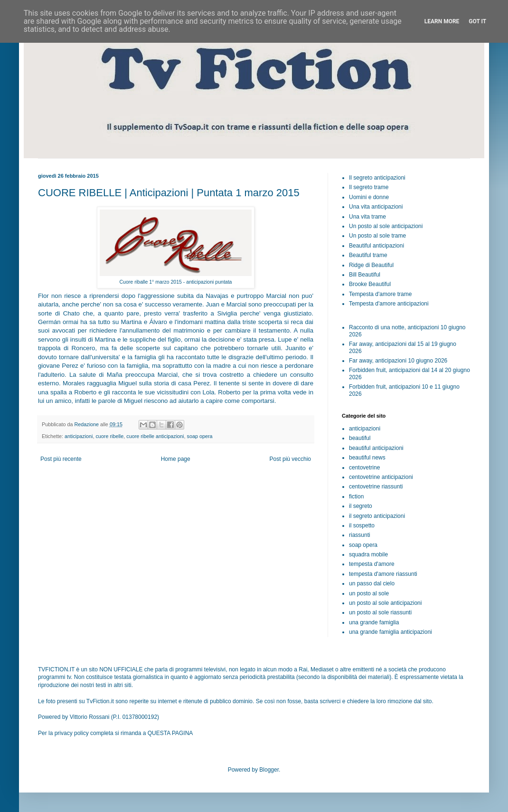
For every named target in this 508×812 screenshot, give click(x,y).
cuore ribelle (109, 436)
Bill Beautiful (365, 275)
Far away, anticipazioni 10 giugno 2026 (398, 361)
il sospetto (362, 525)
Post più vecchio (290, 459)
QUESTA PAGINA (170, 733)
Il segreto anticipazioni (377, 178)
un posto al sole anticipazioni (385, 603)
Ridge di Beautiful (371, 265)
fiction (356, 497)
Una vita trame (367, 217)
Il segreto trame (369, 187)
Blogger (269, 770)
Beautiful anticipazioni (376, 246)
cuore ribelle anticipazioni (155, 436)
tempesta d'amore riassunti (383, 574)
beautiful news (367, 458)
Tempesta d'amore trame (380, 294)
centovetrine (364, 468)
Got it (477, 21)
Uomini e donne (369, 197)
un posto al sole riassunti (380, 612)
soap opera (200, 436)
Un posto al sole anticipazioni (386, 226)
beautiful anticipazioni (376, 448)
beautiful (360, 438)
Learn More (442, 21)
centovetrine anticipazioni (381, 477)
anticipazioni (79, 436)
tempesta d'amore (372, 564)
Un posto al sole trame (377, 236)
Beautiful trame (368, 255)
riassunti (360, 535)
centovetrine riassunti (376, 487)
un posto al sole (369, 593)
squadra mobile (368, 554)
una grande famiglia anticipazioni (390, 632)
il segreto (361, 506)
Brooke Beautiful (370, 284)
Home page (176, 459)
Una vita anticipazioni (376, 207)
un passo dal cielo (372, 583)
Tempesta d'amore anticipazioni (389, 304)
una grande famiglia (374, 622)
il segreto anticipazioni (377, 516)
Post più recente (61, 459)
